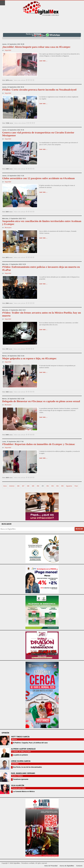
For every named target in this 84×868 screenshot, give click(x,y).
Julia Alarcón (18, 786)
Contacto (79, 866)
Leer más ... (43, 61)
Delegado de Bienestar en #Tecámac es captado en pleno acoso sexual (41, 401)
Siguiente (69, 486)
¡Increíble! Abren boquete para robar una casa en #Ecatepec (36, 47)
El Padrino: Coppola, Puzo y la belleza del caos (30, 743)
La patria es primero (20, 755)
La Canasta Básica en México (24, 791)
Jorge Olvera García (21, 761)
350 (38, 486)
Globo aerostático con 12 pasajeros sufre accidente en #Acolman (38, 178)
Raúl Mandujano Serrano (23, 773)
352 (48, 486)
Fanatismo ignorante (20, 779)
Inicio (5, 486)
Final (76, 486)
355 (62, 486)
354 (57, 486)
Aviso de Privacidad (51, 866)
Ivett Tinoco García (20, 737)
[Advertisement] (42, 23)
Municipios (8, 228)
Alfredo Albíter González (23, 749)
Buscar (79, 529)
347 (23, 486)
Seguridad (8, 50)
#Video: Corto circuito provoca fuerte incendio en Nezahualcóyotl (39, 90)
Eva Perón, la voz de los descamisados (27, 767)
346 (18, 486)
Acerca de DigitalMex (67, 866)
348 (28, 486)
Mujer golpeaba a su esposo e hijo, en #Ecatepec (29, 358)
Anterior (12, 486)
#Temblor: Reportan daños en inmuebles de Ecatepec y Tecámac (39, 444)
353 (52, 486)
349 (33, 486)
